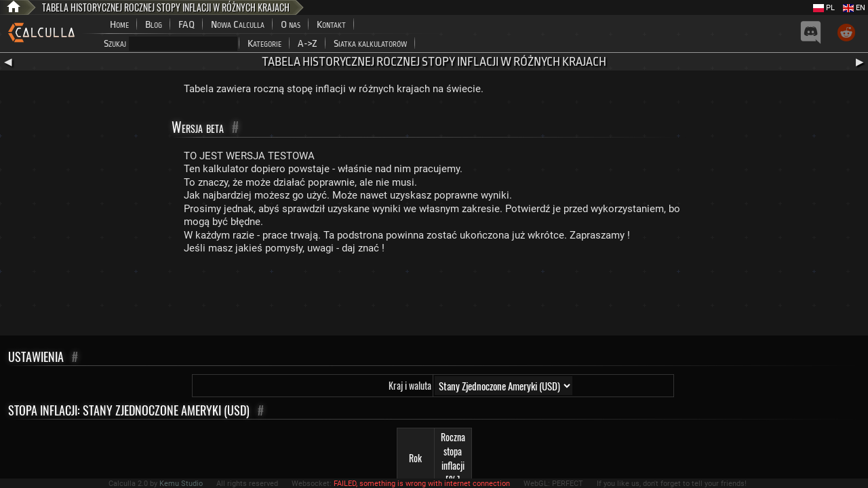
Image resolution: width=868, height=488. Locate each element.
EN (854, 8)
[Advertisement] (434, 298)
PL (824, 8)
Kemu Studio (181, 484)
